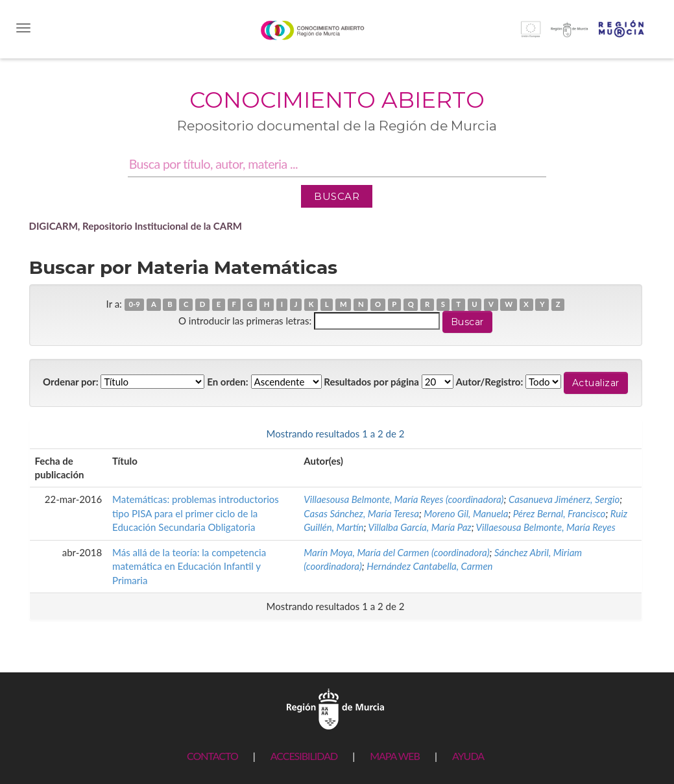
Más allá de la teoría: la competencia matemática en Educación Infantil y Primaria (189, 566)
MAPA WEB (395, 756)
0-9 (134, 305)
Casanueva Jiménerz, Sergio (564, 499)
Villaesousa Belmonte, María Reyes (546, 527)
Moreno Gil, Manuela (466, 513)
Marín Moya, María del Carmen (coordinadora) (396, 552)
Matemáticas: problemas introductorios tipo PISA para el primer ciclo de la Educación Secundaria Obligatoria (196, 513)
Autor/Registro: (490, 382)
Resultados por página (371, 382)
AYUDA (468, 756)
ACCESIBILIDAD (304, 756)
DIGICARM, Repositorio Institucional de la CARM (136, 226)
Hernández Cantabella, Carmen (429, 566)
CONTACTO (212, 756)
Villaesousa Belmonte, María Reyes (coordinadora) (403, 499)
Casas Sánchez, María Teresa (361, 513)
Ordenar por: (71, 382)
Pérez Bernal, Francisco (560, 513)
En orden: (227, 382)
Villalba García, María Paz (419, 527)
